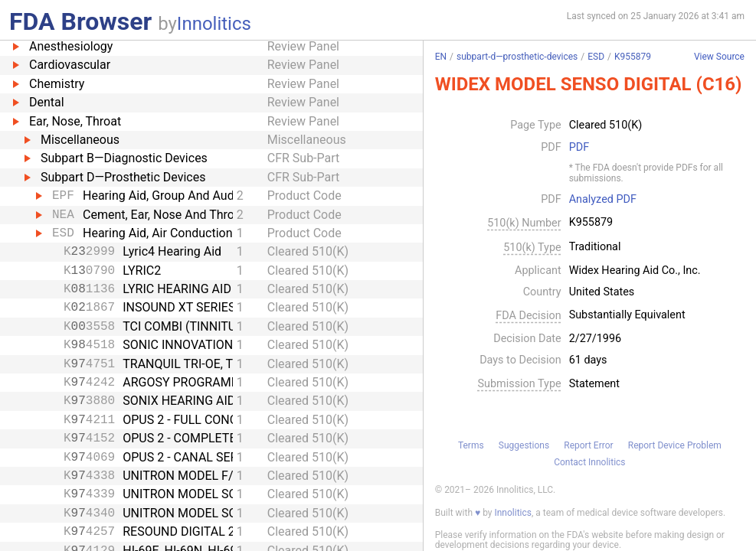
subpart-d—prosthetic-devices (517, 57)
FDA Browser (80, 21)
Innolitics (214, 24)
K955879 (633, 57)
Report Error (588, 445)
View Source (719, 57)
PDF (579, 148)
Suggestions (524, 445)
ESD (596, 57)
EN (441, 57)
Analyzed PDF (603, 200)
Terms (471, 445)
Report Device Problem (675, 445)
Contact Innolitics (589, 462)
